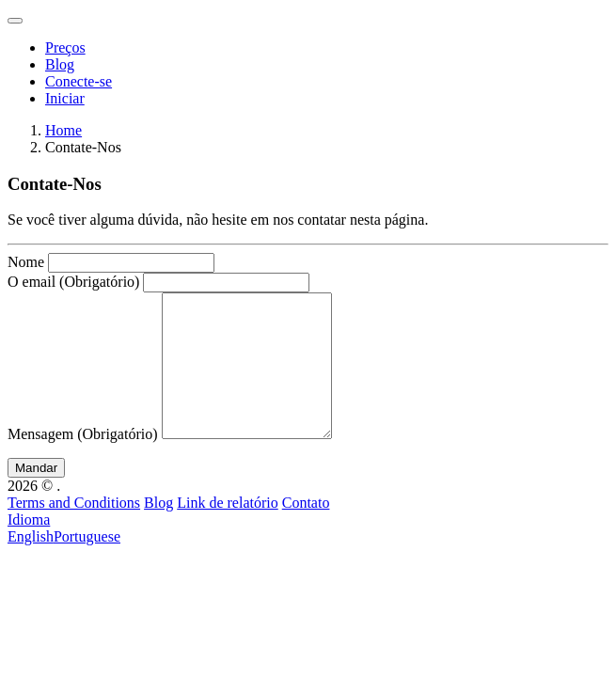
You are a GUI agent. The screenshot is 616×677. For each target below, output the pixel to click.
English (31, 565)
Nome (26, 262)
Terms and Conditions (74, 531)
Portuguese (87, 565)
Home (63, 130)
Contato (306, 531)
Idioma (29, 548)
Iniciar (65, 98)
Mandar (36, 496)
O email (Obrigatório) (73, 282)
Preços (65, 47)
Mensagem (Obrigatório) (83, 462)
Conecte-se (79, 81)
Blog (60, 64)
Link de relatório (228, 531)
